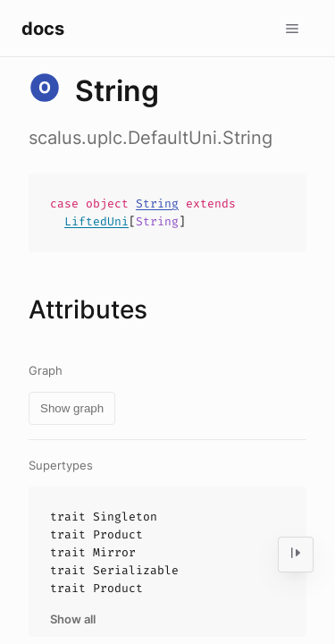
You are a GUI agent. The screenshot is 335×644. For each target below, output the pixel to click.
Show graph (72, 408)
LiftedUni (96, 221)
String (157, 203)
